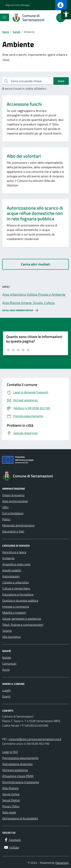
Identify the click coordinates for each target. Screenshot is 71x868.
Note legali (9, 812)
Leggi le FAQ (10, 752)
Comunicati (9, 664)
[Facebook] (12, 840)
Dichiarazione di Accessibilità (20, 818)
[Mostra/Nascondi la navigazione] (5, 17)
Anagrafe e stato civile (16, 564)
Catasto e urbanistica (16, 582)
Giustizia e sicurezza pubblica (20, 600)
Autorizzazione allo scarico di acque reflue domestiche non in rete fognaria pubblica (35, 213)
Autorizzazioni (11, 576)
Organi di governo (13, 495)
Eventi (6, 696)
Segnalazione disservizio (17, 764)
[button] (66, 14)
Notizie (7, 657)
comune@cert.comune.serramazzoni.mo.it (35, 739)
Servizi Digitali (11, 800)
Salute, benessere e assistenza (22, 619)
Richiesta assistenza (15, 770)
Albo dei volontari (24, 156)
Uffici (5, 507)
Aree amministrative (15, 501)
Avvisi (6, 670)
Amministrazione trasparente (21, 782)
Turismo (7, 631)
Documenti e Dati (13, 531)
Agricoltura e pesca (14, 552)
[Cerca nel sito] (61, 18)
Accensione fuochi (24, 104)
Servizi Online (11, 794)
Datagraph (62, 863)
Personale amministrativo (18, 525)
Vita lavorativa (11, 637)
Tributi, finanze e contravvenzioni (23, 625)
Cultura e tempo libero (16, 588)
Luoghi (6, 690)
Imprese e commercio (16, 606)
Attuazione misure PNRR (18, 776)
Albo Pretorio (10, 788)
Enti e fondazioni (13, 513)
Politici (6, 519)
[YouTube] (11, 847)
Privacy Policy (11, 806)
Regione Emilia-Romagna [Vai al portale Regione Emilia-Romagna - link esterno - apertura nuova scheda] (18, 5)
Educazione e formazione (18, 594)
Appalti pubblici (12, 570)
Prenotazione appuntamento (20, 758)
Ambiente (8, 558)
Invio (61, 81)
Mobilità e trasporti (14, 613)
